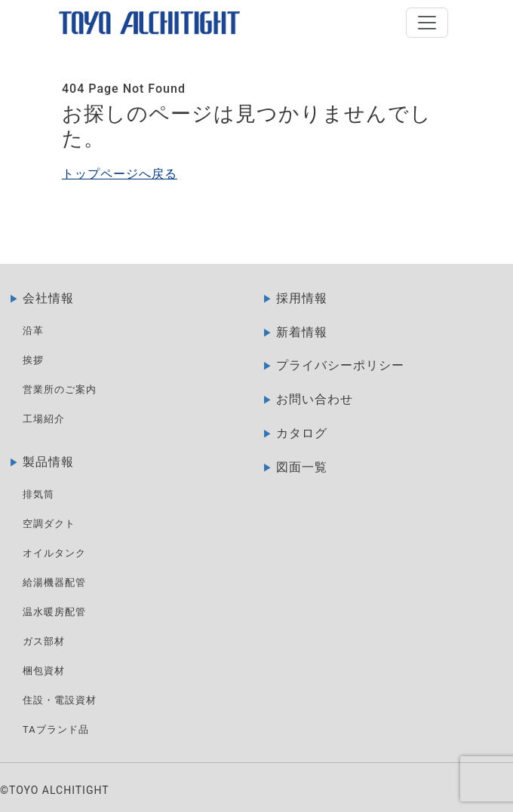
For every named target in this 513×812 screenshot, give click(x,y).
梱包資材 (44, 671)
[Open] (427, 23)
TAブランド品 (56, 729)
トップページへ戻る (120, 174)
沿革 (33, 331)
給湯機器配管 (54, 582)
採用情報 (302, 298)
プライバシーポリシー (340, 365)
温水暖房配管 (54, 612)
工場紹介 (44, 419)
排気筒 (38, 494)
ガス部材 (44, 641)
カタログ (302, 433)
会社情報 (48, 298)
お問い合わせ (315, 399)
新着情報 (302, 332)
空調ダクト (49, 524)
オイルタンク (54, 553)
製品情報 (48, 462)
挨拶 (33, 360)
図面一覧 (302, 467)
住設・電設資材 (60, 700)
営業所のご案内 (60, 389)
